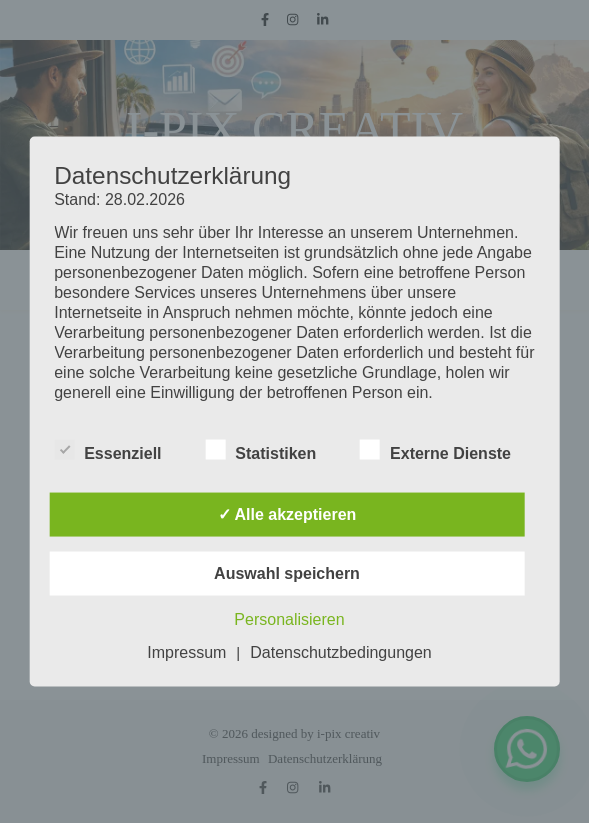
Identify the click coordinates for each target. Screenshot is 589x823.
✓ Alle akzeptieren (287, 514)
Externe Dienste (435, 450)
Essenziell (107, 450)
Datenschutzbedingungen (340, 652)
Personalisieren (289, 619)
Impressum (186, 652)
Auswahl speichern (287, 573)
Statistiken (260, 450)
